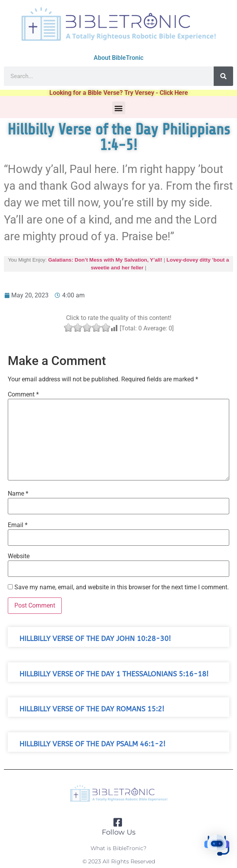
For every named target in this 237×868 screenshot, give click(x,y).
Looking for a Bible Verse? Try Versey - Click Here (119, 93)
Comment (23, 395)
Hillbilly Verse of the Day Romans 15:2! (92, 709)
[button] (119, 108)
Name (18, 494)
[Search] (223, 76)
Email (18, 525)
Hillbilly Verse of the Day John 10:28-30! (95, 639)
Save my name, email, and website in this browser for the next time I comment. (122, 587)
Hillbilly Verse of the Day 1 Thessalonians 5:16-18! (114, 674)
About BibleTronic (118, 58)
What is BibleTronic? (118, 848)
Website (19, 556)
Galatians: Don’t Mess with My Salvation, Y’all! (105, 260)
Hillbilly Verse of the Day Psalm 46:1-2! (92, 744)
